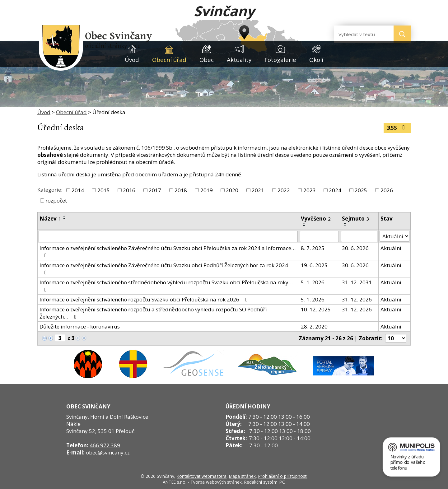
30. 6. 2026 (355, 248)
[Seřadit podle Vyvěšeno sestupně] (304, 226)
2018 (181, 190)
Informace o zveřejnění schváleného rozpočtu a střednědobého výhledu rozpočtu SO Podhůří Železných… (153, 313)
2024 (335, 190)
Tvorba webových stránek (216, 482)
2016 (129, 190)
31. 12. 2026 (357, 299)
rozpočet (56, 200)
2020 (232, 190)
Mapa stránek (242, 476)
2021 (258, 190)
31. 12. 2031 (357, 282)
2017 (155, 190)
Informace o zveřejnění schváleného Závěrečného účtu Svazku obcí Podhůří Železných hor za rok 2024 (164, 268)
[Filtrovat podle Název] (168, 236)
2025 (361, 190)
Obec (207, 60)
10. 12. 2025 (316, 309)
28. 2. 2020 (314, 326)
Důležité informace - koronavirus (80, 326)
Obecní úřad (169, 60)
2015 (104, 190)
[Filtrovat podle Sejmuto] (359, 236)
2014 (78, 190)
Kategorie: (50, 190)
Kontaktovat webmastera (202, 476)
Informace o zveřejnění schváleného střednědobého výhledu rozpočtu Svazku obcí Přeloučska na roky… (166, 286)
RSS (397, 128)
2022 (284, 190)
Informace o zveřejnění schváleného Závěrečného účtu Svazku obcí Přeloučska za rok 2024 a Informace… (168, 251)
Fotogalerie (280, 60)
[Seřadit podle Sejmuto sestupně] (345, 226)
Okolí (316, 60)
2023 (310, 190)
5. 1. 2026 (313, 282)
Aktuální (391, 248)
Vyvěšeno (316, 219)
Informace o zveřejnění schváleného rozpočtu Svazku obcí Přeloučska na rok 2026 (145, 299)
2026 (387, 190)
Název (50, 219)
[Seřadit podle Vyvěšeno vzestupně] (304, 223)
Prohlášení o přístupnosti (283, 476)
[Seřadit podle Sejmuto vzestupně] (345, 223)
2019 (207, 190)
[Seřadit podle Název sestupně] (65, 219)
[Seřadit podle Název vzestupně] (65, 216)
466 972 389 (105, 445)
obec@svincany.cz (108, 452)
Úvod (132, 60)
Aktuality (239, 60)
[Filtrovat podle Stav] (394, 236)
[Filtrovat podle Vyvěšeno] (319, 236)
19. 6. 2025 (314, 265)
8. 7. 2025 (313, 248)
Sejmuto (356, 219)
